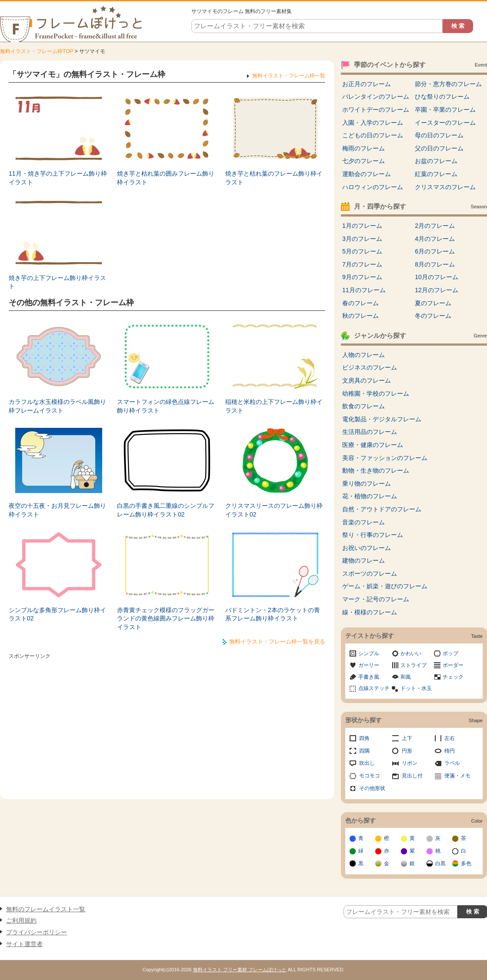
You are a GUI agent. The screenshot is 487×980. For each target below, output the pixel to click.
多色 (466, 863)
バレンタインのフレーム (376, 97)
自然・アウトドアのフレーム (382, 509)
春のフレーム (360, 303)
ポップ (450, 653)
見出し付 (412, 776)
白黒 (440, 863)
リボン (410, 763)
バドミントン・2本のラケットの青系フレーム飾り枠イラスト (273, 614)
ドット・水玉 (416, 688)
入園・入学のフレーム (373, 123)
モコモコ (370, 776)
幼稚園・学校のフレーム (376, 393)
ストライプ (414, 665)
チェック (453, 677)
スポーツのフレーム (370, 573)
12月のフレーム (437, 290)
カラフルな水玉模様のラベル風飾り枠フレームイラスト (57, 406)
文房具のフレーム (367, 380)
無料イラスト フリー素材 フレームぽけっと (240, 970)
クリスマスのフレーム (445, 187)
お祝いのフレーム (367, 548)
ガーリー (369, 665)
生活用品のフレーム (370, 432)
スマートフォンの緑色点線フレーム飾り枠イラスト (166, 406)
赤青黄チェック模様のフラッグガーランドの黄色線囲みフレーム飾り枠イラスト (166, 618)
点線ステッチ (374, 688)
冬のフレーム (433, 316)
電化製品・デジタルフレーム (382, 419)
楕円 (450, 751)
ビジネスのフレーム (370, 367)
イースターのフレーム (445, 123)
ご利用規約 (21, 920)
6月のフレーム (435, 251)
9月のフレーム (362, 277)
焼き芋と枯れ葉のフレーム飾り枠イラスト (274, 178)
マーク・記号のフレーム (376, 599)
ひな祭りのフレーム (442, 97)
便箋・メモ (457, 776)
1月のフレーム (362, 226)
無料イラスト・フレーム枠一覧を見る (277, 642)
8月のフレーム (435, 264)
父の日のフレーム (439, 148)
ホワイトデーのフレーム (376, 110)
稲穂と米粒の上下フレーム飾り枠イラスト (274, 406)
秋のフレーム (360, 316)
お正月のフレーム (367, 84)
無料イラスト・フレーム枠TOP (37, 51)
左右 (450, 738)
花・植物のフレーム (370, 496)
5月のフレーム (362, 251)
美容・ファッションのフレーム (385, 458)
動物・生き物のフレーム (376, 470)
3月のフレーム (362, 239)
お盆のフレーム (436, 161)
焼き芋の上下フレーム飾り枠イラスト (57, 282)
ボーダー (453, 665)
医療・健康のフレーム (373, 445)
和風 (406, 677)
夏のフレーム (433, 303)
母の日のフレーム (439, 135)
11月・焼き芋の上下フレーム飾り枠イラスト (58, 178)
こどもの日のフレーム (373, 135)
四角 (364, 738)
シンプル (369, 653)
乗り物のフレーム (367, 483)
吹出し (367, 763)
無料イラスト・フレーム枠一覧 (289, 76)
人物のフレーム (364, 355)
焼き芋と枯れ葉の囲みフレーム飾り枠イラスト (166, 178)
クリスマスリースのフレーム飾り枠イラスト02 (274, 510)
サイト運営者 (24, 944)
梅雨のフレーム (364, 148)
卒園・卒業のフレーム (445, 110)
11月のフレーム (364, 290)
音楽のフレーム (364, 522)
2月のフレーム (435, 226)
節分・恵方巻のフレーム (448, 84)
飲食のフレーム (364, 406)
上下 (407, 738)
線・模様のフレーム (370, 612)
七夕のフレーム (364, 161)
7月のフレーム (362, 264)
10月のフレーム (437, 277)
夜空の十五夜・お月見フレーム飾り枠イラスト (57, 510)
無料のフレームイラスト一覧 (46, 909)
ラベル (452, 763)
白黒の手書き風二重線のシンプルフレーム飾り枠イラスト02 (166, 510)
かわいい (411, 653)
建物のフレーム (364, 560)
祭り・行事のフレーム (373, 535)
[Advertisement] (167, 723)
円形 (407, 751)
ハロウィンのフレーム (373, 187)
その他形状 (372, 788)
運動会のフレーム (367, 174)
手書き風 (369, 677)
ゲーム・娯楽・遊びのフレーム (385, 586)
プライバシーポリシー (37, 932)
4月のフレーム (435, 239)
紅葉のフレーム (436, 174)
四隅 (364, 751)
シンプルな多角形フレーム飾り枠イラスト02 (57, 614)
